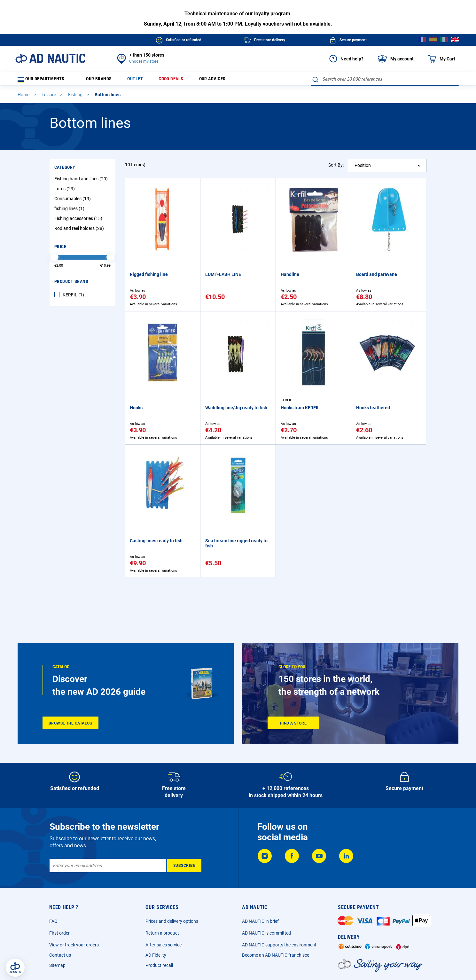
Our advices (227, 80)
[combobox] (385, 79)
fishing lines (70, 211)
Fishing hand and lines (82, 182)
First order (59, 933)
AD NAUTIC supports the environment (279, 945)
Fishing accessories (79, 221)
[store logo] (50, 58)
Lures (65, 192)
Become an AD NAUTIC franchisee (276, 955)
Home (24, 98)
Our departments (45, 80)
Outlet (143, 80)
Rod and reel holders (80, 231)
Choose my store (144, 61)
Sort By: (336, 168)
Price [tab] (60, 249)
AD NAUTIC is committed (266, 933)
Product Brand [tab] (71, 284)
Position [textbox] (363, 168)
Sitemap (57, 965)
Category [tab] (65, 170)
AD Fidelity (156, 955)
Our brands (103, 80)
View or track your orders (74, 945)
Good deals (182, 80)
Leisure (49, 98)
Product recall (159, 965)
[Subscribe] (184, 866)
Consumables (73, 201)
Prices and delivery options (172, 921)
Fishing (76, 98)
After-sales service (164, 945)
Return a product (162, 933)
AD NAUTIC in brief (260, 921)
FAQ (53, 921)
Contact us (60, 955)
